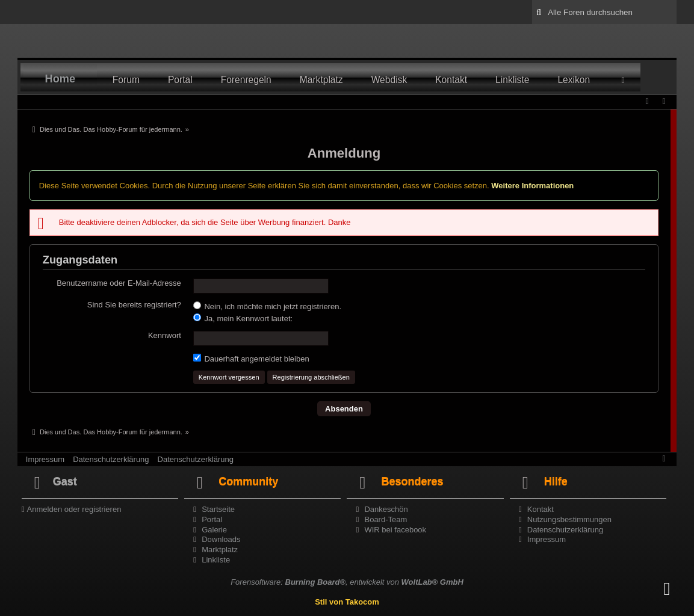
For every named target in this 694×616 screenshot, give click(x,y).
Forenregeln (246, 80)
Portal (180, 80)
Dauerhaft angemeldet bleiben (251, 359)
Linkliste (512, 80)
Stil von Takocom (347, 602)
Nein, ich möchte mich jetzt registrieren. (267, 306)
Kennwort (165, 335)
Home (60, 79)
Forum (126, 80)
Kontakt (451, 80)
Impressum (45, 459)
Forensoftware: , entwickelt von (347, 582)
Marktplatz (321, 80)
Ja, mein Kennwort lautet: (243, 318)
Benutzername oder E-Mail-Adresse (119, 283)
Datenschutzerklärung (111, 459)
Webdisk (389, 80)
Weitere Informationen (532, 186)
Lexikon (574, 80)
